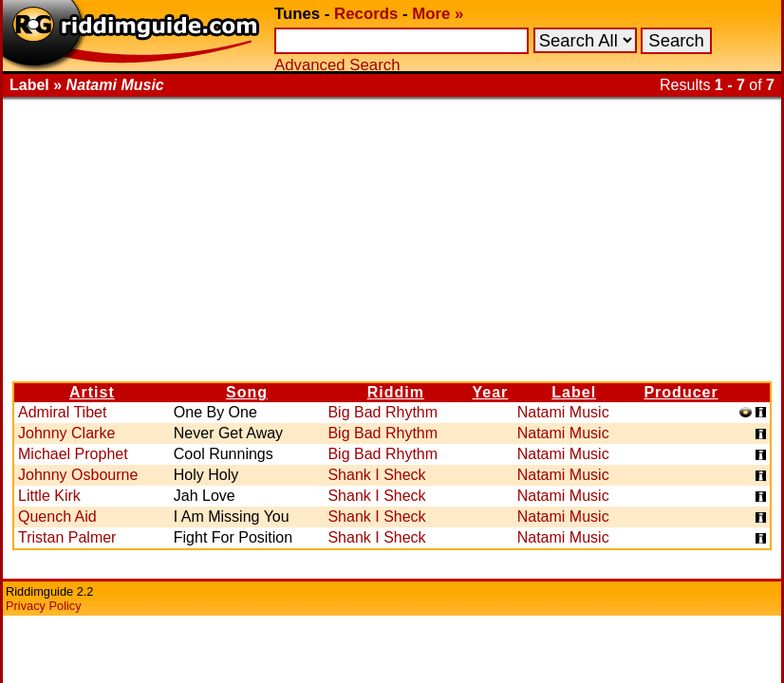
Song (247, 392)
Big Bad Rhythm (383, 412)
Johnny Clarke (66, 433)
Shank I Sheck (376, 475)
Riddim (396, 392)
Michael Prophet (73, 454)
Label (574, 392)
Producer (681, 392)
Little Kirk (49, 496)
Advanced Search (337, 65)
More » (438, 14)
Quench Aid (57, 517)
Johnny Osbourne (78, 475)
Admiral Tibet (62, 412)
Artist (92, 392)
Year (491, 392)
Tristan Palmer (67, 537)
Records (366, 14)
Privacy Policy (44, 606)
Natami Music (563, 412)
